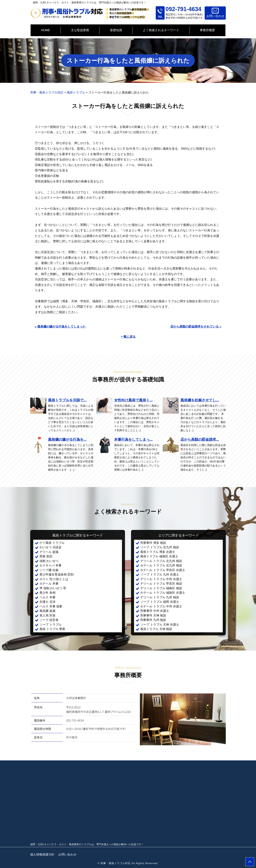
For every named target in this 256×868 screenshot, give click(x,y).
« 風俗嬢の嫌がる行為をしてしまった (60, 327)
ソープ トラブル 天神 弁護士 (160, 625)
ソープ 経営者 (49, 620)
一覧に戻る (128, 337)
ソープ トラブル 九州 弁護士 (160, 575)
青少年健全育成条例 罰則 (57, 575)
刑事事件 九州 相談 (153, 620)
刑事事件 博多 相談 (153, 543)
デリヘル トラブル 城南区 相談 (161, 588)
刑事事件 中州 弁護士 (155, 611)
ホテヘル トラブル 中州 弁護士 (161, 606)
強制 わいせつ (49, 561)
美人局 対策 (47, 616)
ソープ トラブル (50, 625)
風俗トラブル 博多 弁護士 (158, 552)
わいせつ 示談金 (50, 547)
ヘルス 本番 (47, 597)
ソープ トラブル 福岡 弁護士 (160, 602)
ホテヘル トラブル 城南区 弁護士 (163, 593)
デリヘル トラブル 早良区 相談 (161, 584)
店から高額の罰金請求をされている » (196, 327)
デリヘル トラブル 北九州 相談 (161, 561)
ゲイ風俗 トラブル (52, 543)
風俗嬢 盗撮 (47, 611)
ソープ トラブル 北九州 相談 (160, 547)
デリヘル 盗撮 (49, 552)
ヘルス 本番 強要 (51, 606)
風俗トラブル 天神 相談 (156, 629)
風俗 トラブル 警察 (52, 629)
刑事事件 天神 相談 (153, 616)
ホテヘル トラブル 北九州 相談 (161, 565)
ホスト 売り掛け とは (54, 579)
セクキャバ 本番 (50, 565)
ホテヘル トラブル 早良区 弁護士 (163, 570)
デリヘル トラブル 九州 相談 (160, 597)
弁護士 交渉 (47, 602)
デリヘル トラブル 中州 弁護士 (161, 579)
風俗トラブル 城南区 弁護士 (159, 556)
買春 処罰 (46, 556)
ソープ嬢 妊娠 (49, 570)
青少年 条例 (47, 593)
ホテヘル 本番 (49, 584)
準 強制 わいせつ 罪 (53, 588)
